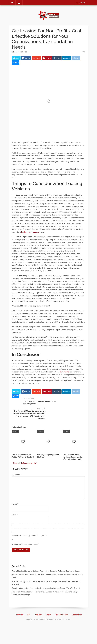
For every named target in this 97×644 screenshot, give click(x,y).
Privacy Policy (61, 615)
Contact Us (77, 615)
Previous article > (30, 463)
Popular (38, 615)
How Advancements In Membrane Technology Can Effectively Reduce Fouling (73, 457)
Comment (17, 474)
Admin (14, 52)
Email (15, 514)
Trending (19, 615)
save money (65, 372)
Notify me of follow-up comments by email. (30, 535)
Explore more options (30, 232)
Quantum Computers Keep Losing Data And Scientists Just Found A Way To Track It (46, 588)
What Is (15, 431)
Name (15, 504)
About (48, 615)
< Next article (17, 463)
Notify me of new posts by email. (25, 544)
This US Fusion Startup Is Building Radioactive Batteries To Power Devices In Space (46, 571)
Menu (18, 3)
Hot (29, 615)
